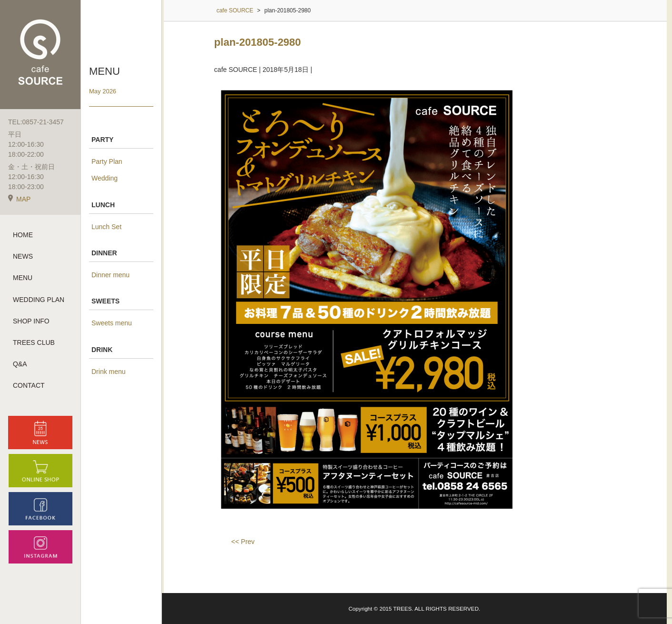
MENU (23, 278)
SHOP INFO (31, 321)
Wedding (105, 178)
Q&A (20, 364)
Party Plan (107, 161)
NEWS (23, 256)
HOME (23, 235)
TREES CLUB (34, 342)
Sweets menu (112, 323)
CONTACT (29, 385)
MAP (19, 199)
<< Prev (243, 542)
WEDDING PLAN (39, 300)
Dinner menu (110, 275)
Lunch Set (106, 227)
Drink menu (109, 372)
